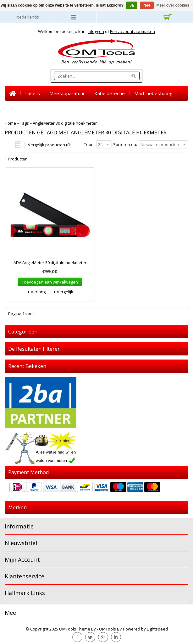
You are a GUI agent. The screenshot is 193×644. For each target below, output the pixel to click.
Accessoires (83, 108)
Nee (147, 5)
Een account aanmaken (132, 31)
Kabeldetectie (110, 93)
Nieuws (167, 108)
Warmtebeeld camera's (35, 108)
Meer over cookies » (175, 5)
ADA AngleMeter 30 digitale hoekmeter (50, 262)
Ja (132, 5)
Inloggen (96, 31)
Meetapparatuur (67, 93)
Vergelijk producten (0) (49, 145)
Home (13, 93)
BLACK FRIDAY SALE (128, 108)
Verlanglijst (39, 292)
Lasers (33, 93)
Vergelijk (63, 292)
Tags (24, 123)
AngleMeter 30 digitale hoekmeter (65, 123)
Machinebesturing (153, 93)
